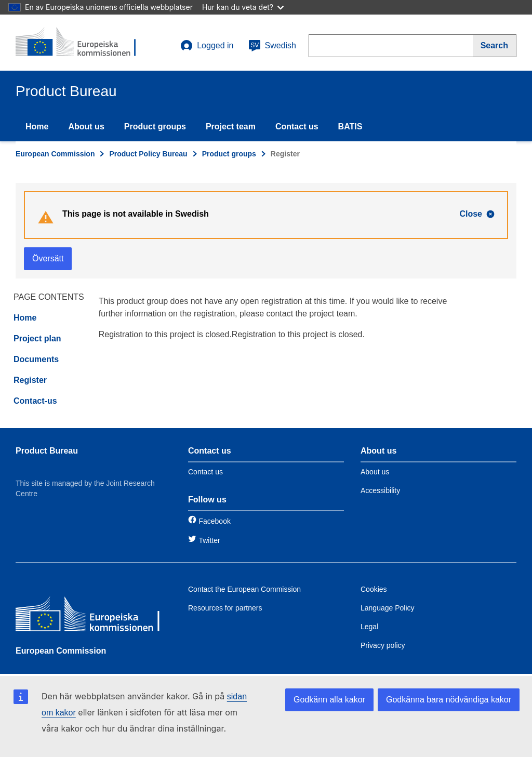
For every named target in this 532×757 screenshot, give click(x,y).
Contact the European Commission (244, 589)
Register (30, 380)
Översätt (48, 258)
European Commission (55, 154)
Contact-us (35, 401)
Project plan (37, 338)
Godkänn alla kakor (329, 700)
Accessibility (380, 490)
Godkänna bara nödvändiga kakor (449, 700)
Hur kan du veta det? (243, 7)
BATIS (350, 127)
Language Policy (388, 608)
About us (86, 127)
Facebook (214, 521)
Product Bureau (47, 451)
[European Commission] (91, 616)
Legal (369, 627)
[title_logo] (78, 43)
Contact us (297, 127)
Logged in (207, 46)
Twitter (209, 540)
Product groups (155, 127)
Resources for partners (225, 608)
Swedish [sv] (272, 46)
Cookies (374, 589)
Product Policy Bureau (148, 154)
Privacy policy (383, 645)
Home (37, 127)
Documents (36, 359)
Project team (231, 127)
